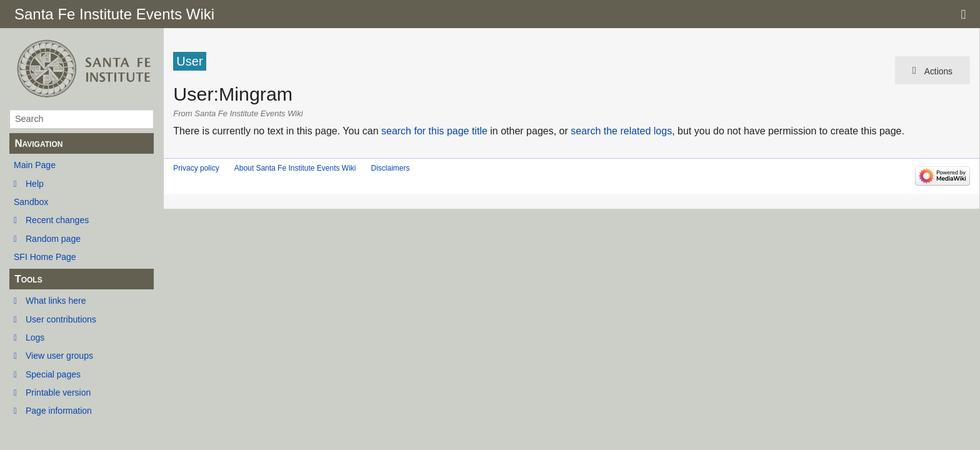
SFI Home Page (45, 257)
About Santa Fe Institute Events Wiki (295, 168)
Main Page (35, 165)
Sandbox (31, 202)
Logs (35, 337)
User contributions (61, 319)
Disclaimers (390, 168)
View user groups (59, 356)
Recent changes (57, 220)
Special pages (53, 374)
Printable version (58, 392)
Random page (53, 239)
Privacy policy (196, 168)
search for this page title (434, 131)
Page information (59, 411)
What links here (56, 301)
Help (35, 184)
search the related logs (621, 131)
